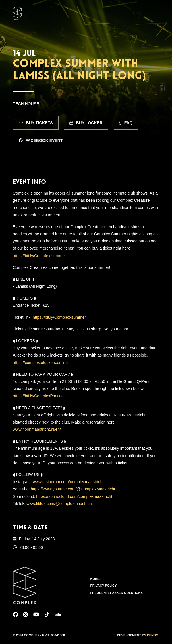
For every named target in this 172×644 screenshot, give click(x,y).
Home (95, 579)
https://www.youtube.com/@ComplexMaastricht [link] (73, 489)
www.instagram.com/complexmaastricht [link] (68, 482)
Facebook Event (41, 140)
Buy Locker (86, 123)
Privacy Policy (104, 586)
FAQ (126, 123)
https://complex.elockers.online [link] (40, 363)
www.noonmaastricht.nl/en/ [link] (37, 429)
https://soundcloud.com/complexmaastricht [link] (74, 496)
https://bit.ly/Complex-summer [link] (39, 256)
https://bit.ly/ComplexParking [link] (38, 396)
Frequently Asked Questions (117, 593)
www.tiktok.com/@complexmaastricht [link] (60, 504)
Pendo (153, 635)
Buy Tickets (36, 123)
